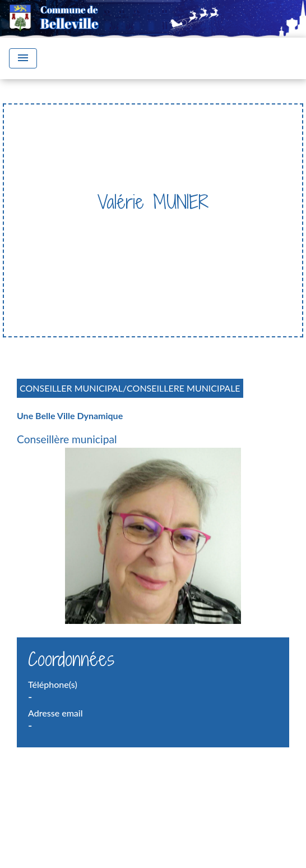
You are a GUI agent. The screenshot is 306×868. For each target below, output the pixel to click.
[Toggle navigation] (23, 58)
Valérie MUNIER (193, 241)
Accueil (64, 225)
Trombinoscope (110, 241)
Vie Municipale (125, 225)
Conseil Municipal (211, 225)
